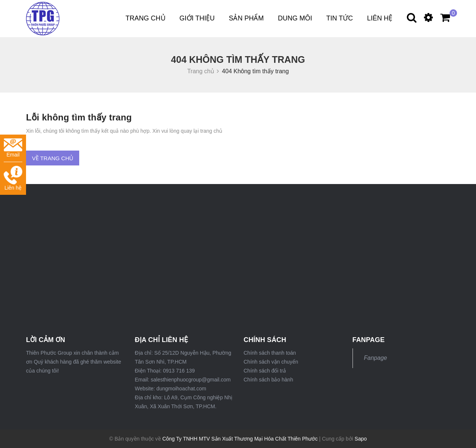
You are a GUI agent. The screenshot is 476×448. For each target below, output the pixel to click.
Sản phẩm (246, 18)
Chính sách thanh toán (270, 353)
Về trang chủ (53, 158)
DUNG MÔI (295, 18)
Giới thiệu (197, 18)
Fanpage (376, 358)
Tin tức (340, 18)
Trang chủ (146, 18)
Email (13, 148)
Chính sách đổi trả (265, 371)
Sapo (361, 439)
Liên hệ (380, 18)
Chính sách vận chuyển (271, 362)
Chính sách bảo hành (268, 380)
